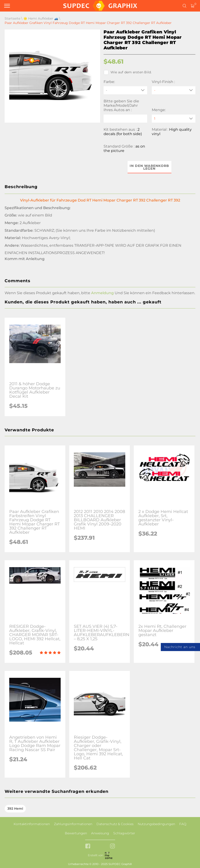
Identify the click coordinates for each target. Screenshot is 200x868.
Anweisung (100, 833)
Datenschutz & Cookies (115, 824)
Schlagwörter (124, 833)
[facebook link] (88, 846)
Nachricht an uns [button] (180, 647)
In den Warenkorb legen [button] (149, 167)
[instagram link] (112, 846)
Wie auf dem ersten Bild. (128, 72)
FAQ (183, 824)
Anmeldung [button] (102, 293)
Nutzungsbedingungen (156, 824)
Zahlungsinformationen (73, 824)
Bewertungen (76, 833)
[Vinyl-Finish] (174, 90)
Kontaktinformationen (32, 824)
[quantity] (174, 119)
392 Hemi (15, 809)
